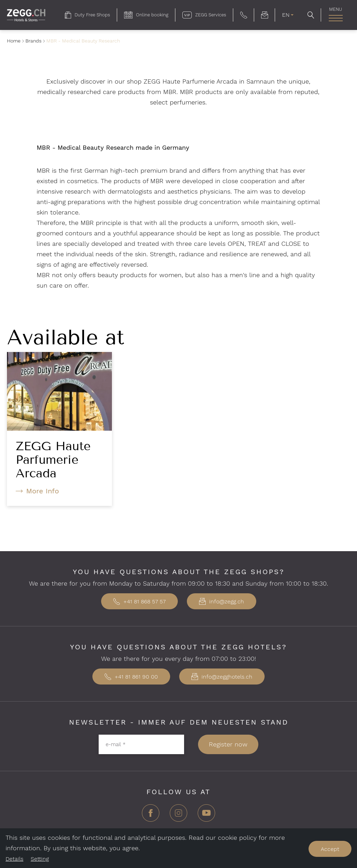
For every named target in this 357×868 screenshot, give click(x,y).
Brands (33, 41)
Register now (228, 744)
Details (14, 859)
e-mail (116, 744)
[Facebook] (151, 816)
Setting (40, 859)
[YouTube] (206, 816)
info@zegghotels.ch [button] (222, 677)
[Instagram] (178, 816)
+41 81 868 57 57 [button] (139, 601)
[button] (244, 15)
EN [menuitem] (286, 15)
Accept (330, 849)
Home (14, 41)
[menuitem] (88, 15)
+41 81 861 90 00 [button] (131, 677)
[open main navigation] (336, 18)
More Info (43, 491)
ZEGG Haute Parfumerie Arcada (53, 460)
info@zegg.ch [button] (222, 601)
